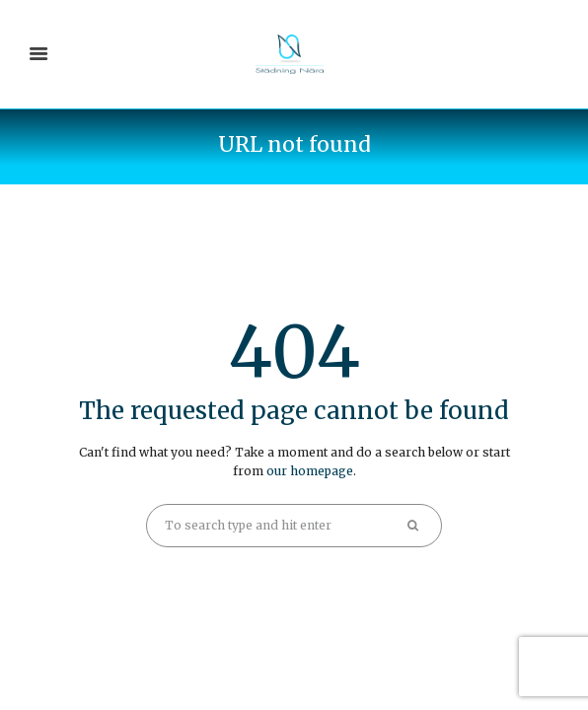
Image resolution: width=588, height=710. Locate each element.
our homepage (310, 471)
